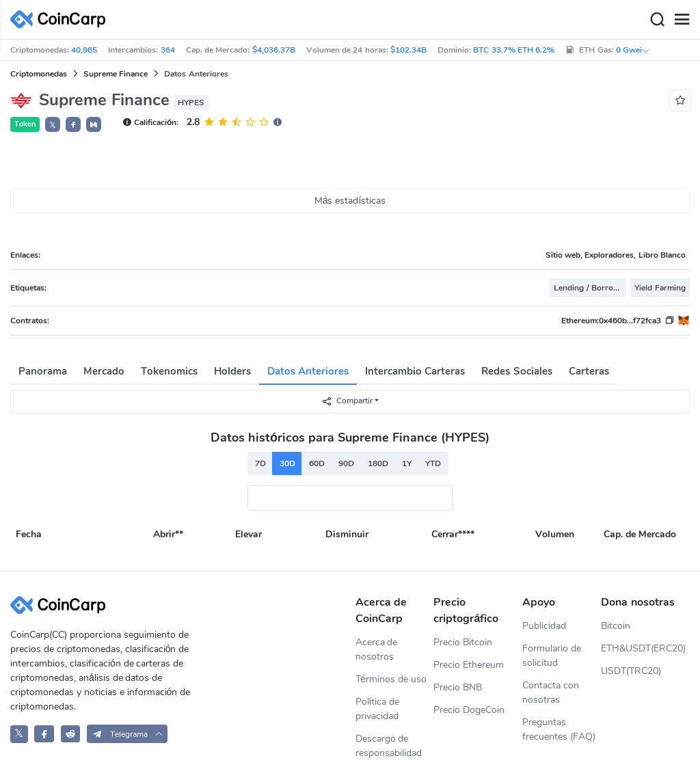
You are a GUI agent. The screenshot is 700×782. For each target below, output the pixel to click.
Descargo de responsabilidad (389, 746)
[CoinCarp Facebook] (44, 734)
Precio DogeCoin (469, 710)
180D (378, 463)
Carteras (589, 371)
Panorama (43, 371)
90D (346, 463)
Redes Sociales (516, 371)
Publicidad (544, 626)
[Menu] (682, 20)
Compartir (347, 401)
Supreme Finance (116, 74)
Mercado (104, 371)
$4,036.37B (274, 50)
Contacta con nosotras (551, 692)
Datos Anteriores (308, 371)
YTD (433, 463)
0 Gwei (633, 50)
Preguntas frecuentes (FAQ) (559, 729)
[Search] (657, 20)
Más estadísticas (350, 201)
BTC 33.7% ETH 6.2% (514, 50)
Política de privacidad (378, 709)
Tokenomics (169, 371)
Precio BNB (458, 687)
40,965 (84, 50)
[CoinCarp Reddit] (71, 734)
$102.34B (408, 50)
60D (317, 463)
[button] (73, 124)
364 (168, 50)
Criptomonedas (39, 74)
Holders (232, 371)
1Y (407, 463)
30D (287, 463)
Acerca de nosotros (377, 649)
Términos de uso (391, 679)
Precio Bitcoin (463, 642)
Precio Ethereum (469, 665)
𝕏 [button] (53, 125)
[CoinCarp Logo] (62, 19)
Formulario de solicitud (552, 656)
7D (260, 463)
